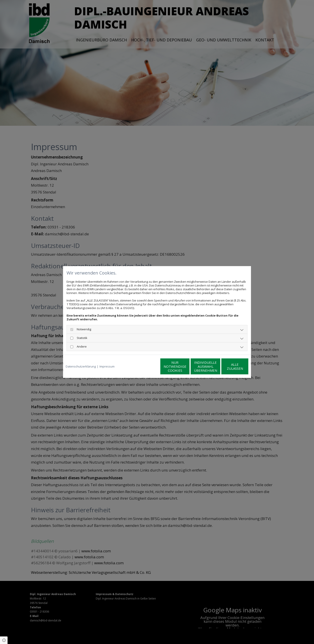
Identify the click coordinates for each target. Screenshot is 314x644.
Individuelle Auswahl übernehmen (186, 366)
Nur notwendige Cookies (144, 366)
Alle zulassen (228, 366)
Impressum (107, 366)
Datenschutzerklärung (81, 366)
